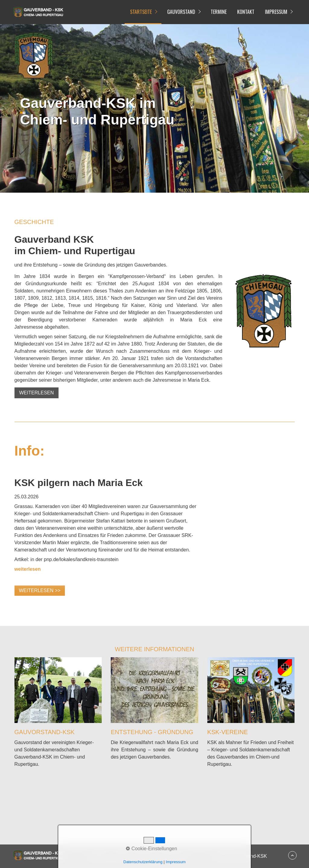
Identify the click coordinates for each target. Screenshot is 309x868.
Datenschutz (174, 856)
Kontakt (246, 12)
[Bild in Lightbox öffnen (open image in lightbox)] (263, 311)
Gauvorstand (181, 12)
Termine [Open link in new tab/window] (219, 12)
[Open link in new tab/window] (28, 569)
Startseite (141, 12)
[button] (37, 393)
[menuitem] (143, 12)
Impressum (276, 12)
